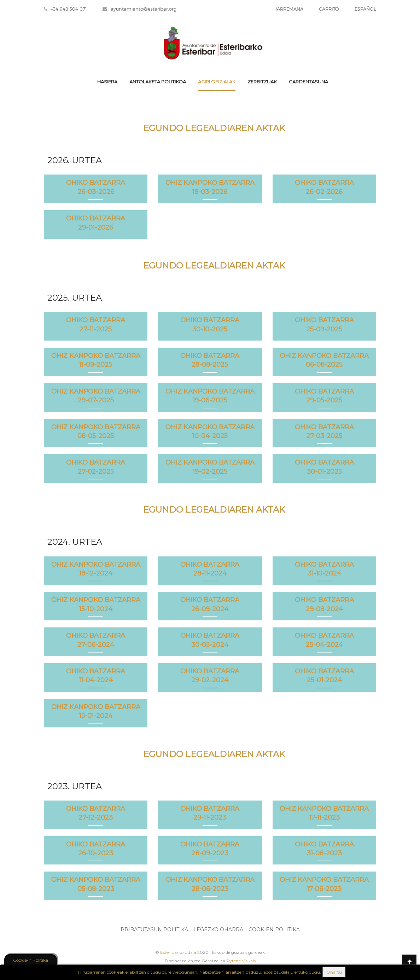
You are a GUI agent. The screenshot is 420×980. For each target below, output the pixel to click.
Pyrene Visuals (241, 961)
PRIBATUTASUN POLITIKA (154, 929)
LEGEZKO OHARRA (218, 929)
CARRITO (329, 9)
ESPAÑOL (365, 9)
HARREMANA (288, 9)
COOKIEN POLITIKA (274, 929)
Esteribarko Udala (178, 952)
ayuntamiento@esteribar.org (139, 9)
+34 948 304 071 (65, 9)
